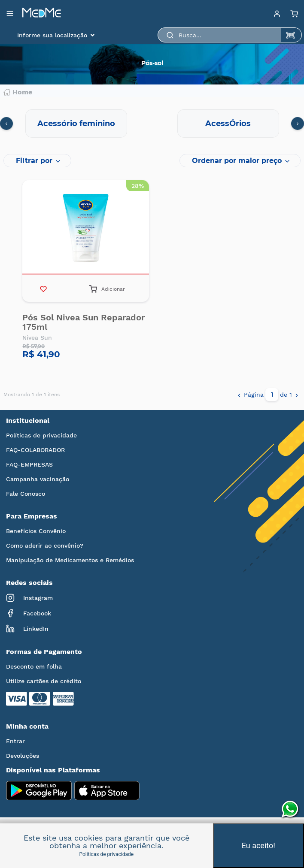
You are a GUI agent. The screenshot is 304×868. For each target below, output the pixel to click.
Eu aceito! (258, 845)
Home (18, 92)
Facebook (29, 613)
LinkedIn (27, 629)
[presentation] (6, 124)
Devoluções (23, 756)
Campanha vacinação (38, 479)
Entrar (15, 741)
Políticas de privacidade (41, 435)
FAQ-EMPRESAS (29, 464)
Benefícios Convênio (36, 531)
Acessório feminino (76, 124)
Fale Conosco (26, 494)
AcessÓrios (228, 124)
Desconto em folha (34, 666)
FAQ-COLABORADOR (35, 450)
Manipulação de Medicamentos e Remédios (70, 560)
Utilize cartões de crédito (44, 681)
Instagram (29, 598)
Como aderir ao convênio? (45, 546)
